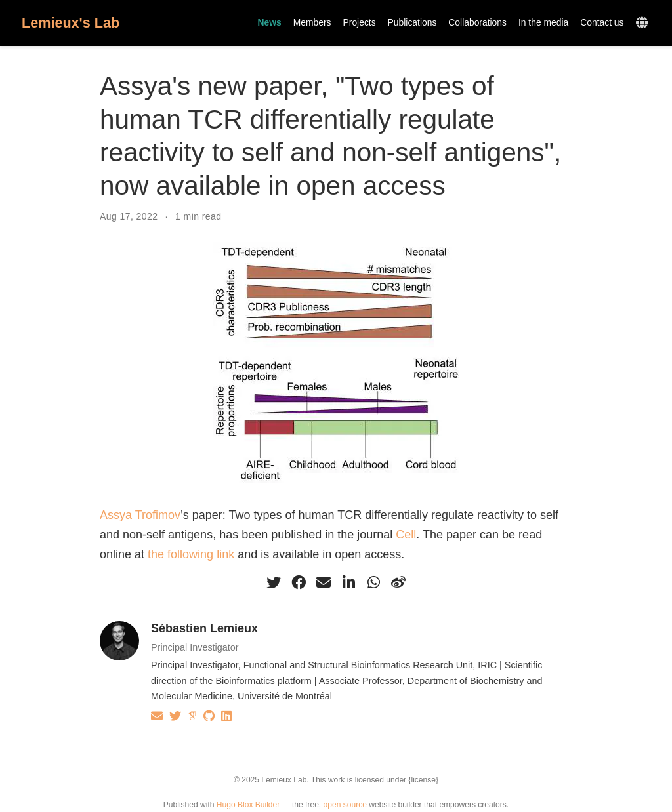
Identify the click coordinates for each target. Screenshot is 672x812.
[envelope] (324, 582)
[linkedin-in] (348, 582)
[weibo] (398, 582)
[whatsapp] (373, 582)
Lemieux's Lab (71, 23)
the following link (191, 554)
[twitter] (274, 582)
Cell (406, 535)
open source (345, 805)
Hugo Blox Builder (248, 805)
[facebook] (299, 582)
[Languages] (643, 23)
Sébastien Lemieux (204, 628)
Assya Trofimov (140, 515)
